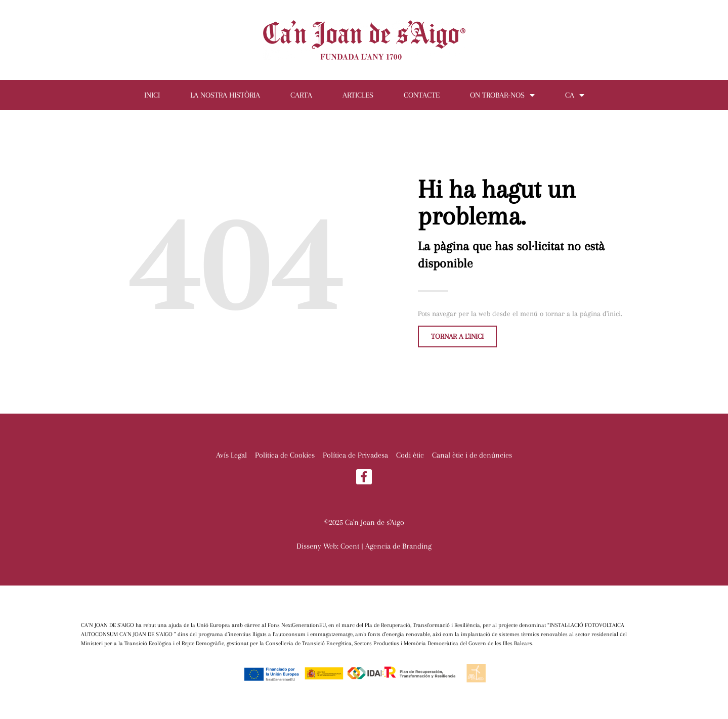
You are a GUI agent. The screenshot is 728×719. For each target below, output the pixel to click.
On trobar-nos (502, 95)
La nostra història (225, 95)
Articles (358, 95)
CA (575, 95)
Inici (152, 95)
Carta (301, 95)
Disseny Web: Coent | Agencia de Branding (364, 546)
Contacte (422, 95)
